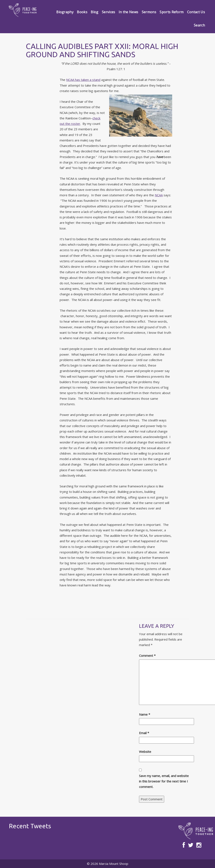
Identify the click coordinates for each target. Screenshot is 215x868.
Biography (65, 12)
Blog (94, 12)
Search (199, 25)
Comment (147, 656)
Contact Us (196, 12)
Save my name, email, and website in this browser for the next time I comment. (164, 781)
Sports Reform (172, 12)
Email (144, 733)
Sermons (149, 12)
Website (145, 752)
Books (82, 12)
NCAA (159, 195)
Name (145, 714)
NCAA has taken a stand (83, 80)
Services (109, 12)
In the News (128, 12)
